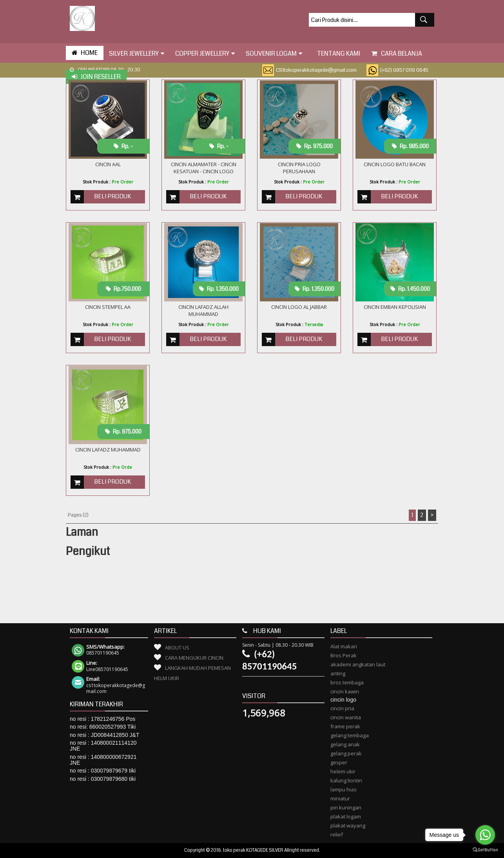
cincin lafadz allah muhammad (203, 310)
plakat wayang (348, 825)
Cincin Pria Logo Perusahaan (299, 168)
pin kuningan (346, 807)
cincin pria (342, 708)
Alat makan (344, 646)
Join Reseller (96, 77)
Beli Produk (112, 196)
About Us (177, 648)
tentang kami (337, 54)
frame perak (345, 726)
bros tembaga (347, 682)
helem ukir (343, 771)
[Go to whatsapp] (485, 835)
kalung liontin (346, 780)
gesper (339, 762)
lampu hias (344, 789)
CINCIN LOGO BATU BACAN (395, 164)
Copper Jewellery (205, 54)
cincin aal (108, 164)
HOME (85, 53)
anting (338, 673)
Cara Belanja (397, 54)
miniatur (340, 798)
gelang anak (345, 744)
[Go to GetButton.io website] (485, 850)
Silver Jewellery (137, 54)
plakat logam (346, 816)
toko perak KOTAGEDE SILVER (253, 850)
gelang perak (346, 753)
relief (337, 834)
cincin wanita (346, 717)
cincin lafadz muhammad (108, 450)
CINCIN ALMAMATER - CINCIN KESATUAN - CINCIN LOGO (204, 168)
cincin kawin (345, 691)
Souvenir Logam (274, 54)
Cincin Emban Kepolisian (395, 307)
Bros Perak (344, 655)
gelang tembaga (350, 735)
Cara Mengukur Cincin (194, 658)
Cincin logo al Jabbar (299, 307)
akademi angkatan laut (358, 664)
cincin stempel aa (108, 307)
